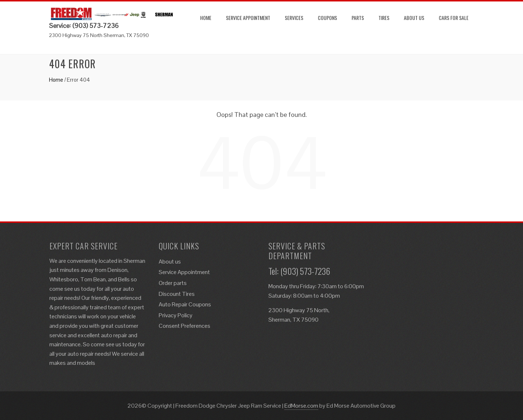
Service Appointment (248, 18)
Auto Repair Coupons (185, 304)
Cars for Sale (454, 18)
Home (206, 18)
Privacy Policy (176, 315)
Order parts (173, 283)
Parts (358, 18)
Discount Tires (177, 294)
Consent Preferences (185, 326)
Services (294, 18)
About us (414, 18)
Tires (384, 18)
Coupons (327, 18)
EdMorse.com (301, 406)
